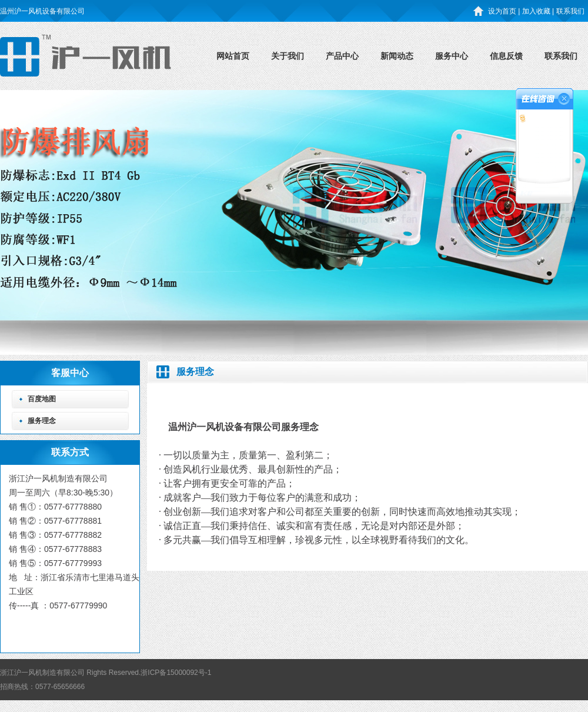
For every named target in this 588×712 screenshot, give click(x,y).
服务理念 (42, 421)
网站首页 (233, 56)
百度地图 (42, 399)
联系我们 (561, 56)
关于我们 (288, 56)
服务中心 (452, 56)
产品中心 (342, 56)
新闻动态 (397, 56)
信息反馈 (506, 56)
